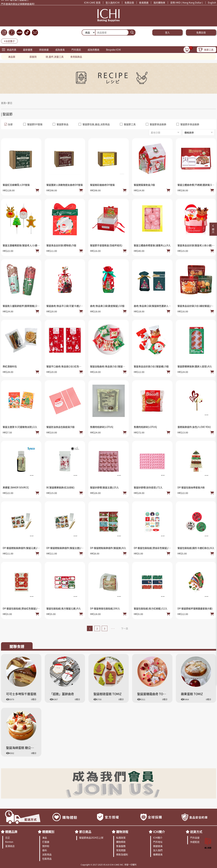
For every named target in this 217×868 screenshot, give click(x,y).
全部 (8, 124)
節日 (10, 103)
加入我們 (158, 850)
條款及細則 (122, 854)
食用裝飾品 (76, 57)
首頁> (4, 103)
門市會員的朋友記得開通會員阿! (18, 5)
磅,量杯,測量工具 (55, 57)
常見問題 (121, 850)
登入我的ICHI (113, 3)
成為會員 (60, 50)
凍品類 (12, 57)
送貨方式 (196, 832)
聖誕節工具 (128, 124)
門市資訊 (76, 50)
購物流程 (122, 832)
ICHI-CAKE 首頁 (92, 3)
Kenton (9, 842)
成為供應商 (93, 50)
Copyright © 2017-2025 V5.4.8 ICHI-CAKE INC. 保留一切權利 (109, 865)
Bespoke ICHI (113, 50)
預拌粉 (46, 846)
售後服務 (121, 846)
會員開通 (144, 3)
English (212, 3)
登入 (167, 32)
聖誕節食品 (61, 124)
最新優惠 (28, 50)
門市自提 (195, 838)
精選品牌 (11, 832)
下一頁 (125, 628)
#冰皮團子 (9, 41)
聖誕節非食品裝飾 (188, 124)
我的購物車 (159, 3)
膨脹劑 (33, 57)
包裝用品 (47, 859)
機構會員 (158, 854)
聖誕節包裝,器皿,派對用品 (94, 124)
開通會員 (158, 846)
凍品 (45, 838)
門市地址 (158, 842)
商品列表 (12, 50)
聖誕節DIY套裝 (33, 124)
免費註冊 (129, 3)
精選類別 (48, 832)
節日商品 (85, 832)
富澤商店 (10, 846)
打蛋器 (46, 842)
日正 (8, 838)
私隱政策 (121, 838)
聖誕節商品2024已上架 (91, 838)
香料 (45, 850)
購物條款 (121, 842)
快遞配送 (195, 842)
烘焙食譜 (44, 50)
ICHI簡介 (159, 832)
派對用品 (47, 854)
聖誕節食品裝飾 (156, 124)
